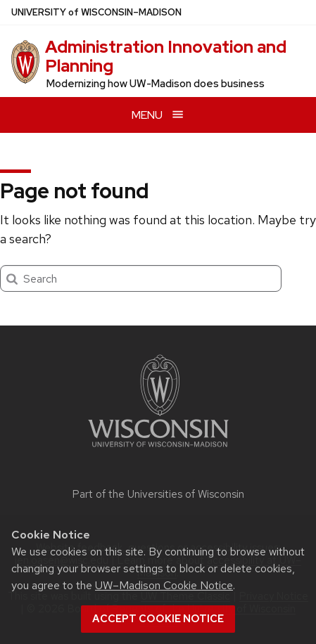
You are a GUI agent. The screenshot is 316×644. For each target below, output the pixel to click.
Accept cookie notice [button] (158, 619)
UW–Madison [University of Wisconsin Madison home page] (96, 12)
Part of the (158, 494)
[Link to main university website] (158, 450)
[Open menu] (158, 115)
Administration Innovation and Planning (166, 56)
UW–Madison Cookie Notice (164, 585)
